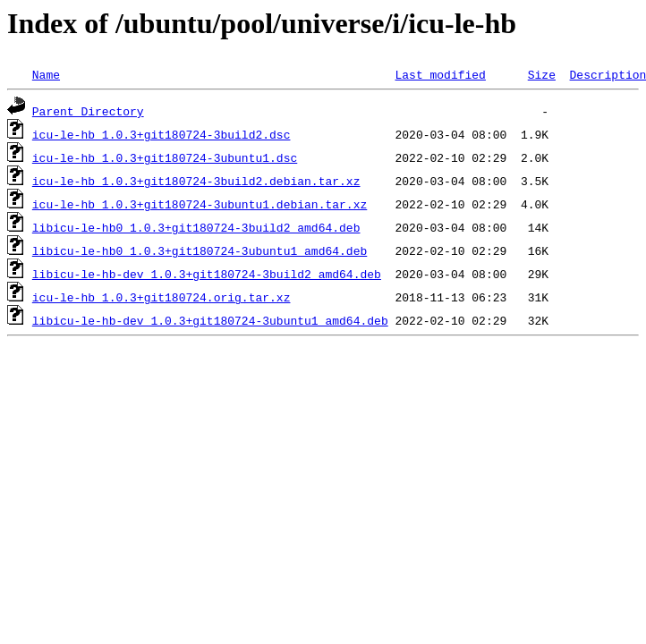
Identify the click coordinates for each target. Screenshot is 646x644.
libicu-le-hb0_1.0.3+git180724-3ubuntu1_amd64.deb (200, 250)
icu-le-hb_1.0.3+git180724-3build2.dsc (161, 134)
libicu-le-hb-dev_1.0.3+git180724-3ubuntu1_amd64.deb (210, 320)
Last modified (440, 74)
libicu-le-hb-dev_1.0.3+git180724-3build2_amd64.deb (207, 274)
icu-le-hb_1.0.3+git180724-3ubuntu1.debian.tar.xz (200, 204)
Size (542, 74)
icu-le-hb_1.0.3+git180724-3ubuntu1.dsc (165, 157)
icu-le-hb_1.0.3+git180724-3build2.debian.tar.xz (196, 181)
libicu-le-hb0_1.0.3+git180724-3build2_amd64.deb (196, 227)
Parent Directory (88, 111)
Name (46, 74)
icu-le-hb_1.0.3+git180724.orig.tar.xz (161, 297)
